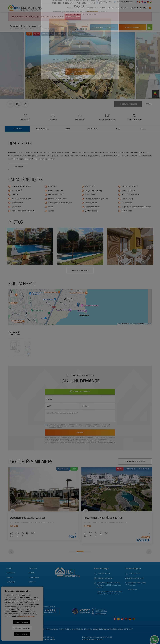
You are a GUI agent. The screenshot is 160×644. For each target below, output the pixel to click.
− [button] (11, 296)
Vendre (103, 8)
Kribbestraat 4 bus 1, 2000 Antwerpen (137, 584)
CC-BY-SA (148, 324)
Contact (143, 8)
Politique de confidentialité (74, 629)
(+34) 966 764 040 (104, 2)
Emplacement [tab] (93, 129)
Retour (148, 104)
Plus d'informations (26, 616)
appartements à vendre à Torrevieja (92, 640)
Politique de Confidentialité (56, 426)
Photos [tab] (67, 129)
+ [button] (11, 292)
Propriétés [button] (92, 8)
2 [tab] (80, 552)
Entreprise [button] (79, 8)
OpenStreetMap (133, 324)
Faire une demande (132, 27)
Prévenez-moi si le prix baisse (104, 27)
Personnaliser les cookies (22, 628)
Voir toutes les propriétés (135, 462)
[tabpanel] (43, 504)
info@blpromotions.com (123, 2)
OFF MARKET (129, 629)
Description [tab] (17, 129)
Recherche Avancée (73, 17)
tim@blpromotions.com (136, 578)
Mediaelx (120, 629)
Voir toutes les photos (128, 104)
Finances (143, 129)
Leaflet (119, 324)
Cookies (62, 629)
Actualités (134, 8)
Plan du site (88, 629)
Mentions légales (52, 629)
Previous (29, 66)
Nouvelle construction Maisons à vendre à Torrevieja (97, 637)
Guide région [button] (121, 8)
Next (131, 66)
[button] (25, 104)
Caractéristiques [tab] (42, 129)
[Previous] (11, 552)
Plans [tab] (118, 129)
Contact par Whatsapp (80, 392)
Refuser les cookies (22, 634)
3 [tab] (88, 552)
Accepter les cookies (22, 622)
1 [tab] (72, 552)
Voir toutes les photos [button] (80, 271)
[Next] (149, 552)
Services (111, 8)
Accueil (70, 8)
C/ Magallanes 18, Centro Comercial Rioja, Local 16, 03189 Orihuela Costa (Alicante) (109, 585)
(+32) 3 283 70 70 (135, 574)
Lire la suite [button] (18, 167)
